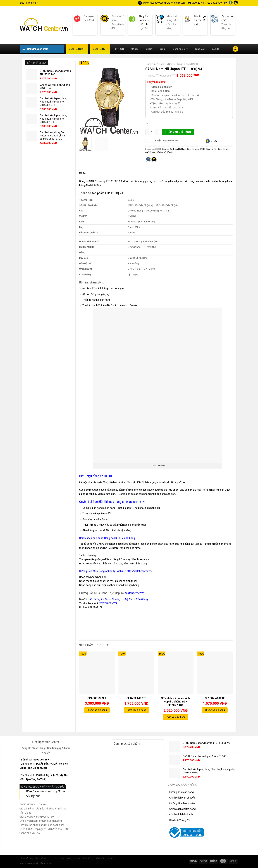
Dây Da (216, 49)
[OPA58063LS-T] (97, 673)
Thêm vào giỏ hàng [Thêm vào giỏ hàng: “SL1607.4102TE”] (215, 710)
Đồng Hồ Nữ (100, 49)
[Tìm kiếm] (235, 49)
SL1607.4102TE (215, 698)
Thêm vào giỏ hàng (178, 132)
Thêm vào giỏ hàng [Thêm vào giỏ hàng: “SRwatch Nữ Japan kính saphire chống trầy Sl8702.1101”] (175, 717)
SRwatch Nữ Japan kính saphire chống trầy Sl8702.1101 (175, 702)
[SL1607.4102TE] (215, 673)
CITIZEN (119, 49)
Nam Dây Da (157, 152)
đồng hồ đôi (167, 149)
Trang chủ (150, 64)
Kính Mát (200, 49)
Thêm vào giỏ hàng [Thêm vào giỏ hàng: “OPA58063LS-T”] (97, 710)
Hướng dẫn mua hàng (181, 792)
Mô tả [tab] (82, 173)
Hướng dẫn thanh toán (182, 803)
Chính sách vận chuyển (182, 798)
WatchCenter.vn (27, 864)
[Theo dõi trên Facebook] (231, 3)
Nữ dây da (168, 152)
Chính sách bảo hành (181, 815)
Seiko (163, 49)
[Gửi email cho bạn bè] (154, 160)
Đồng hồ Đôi (180, 49)
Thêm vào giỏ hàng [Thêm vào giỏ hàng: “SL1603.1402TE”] (136, 710)
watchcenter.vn (134, 593)
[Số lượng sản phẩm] (152, 132)
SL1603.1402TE (136, 698)
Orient (149, 49)
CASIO (135, 49)
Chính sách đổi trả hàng (182, 809)
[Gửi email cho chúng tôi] (236, 3)
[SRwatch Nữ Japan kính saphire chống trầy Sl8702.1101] (176, 673)
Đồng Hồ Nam (77, 49)
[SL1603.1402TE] (136, 673)
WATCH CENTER (109, 603)
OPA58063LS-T (97, 698)
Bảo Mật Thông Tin (180, 820)
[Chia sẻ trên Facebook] (148, 160)
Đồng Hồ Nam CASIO (187, 64)
